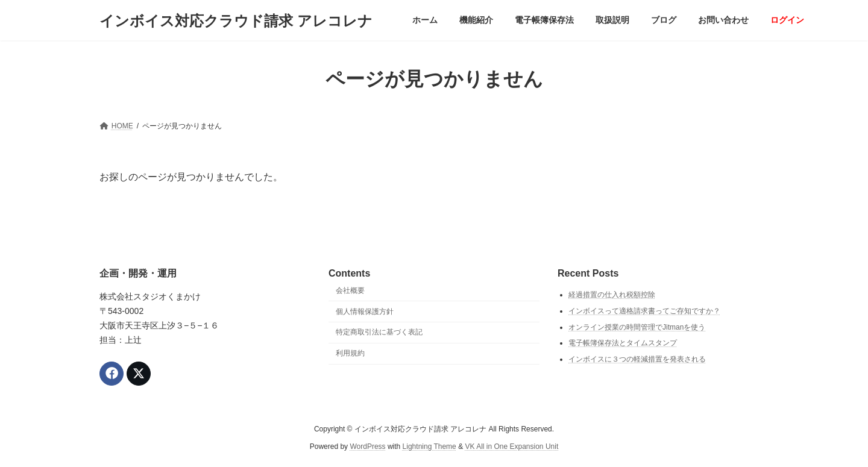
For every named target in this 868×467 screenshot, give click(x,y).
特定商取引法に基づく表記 (379, 333)
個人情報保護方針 (365, 312)
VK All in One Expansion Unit (511, 447)
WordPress (367, 447)
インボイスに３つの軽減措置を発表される (637, 359)
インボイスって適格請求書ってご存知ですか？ (644, 311)
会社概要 (350, 290)
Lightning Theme (429, 447)
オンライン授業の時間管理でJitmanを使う (637, 327)
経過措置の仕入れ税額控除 (612, 295)
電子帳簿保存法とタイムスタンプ (623, 343)
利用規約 (350, 354)
